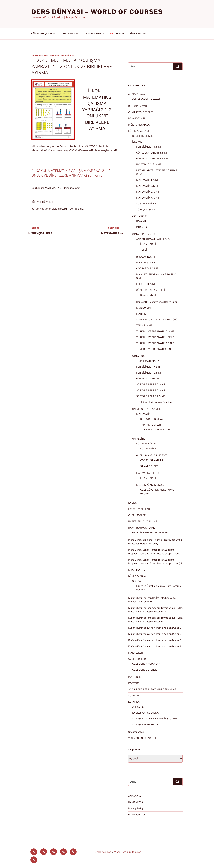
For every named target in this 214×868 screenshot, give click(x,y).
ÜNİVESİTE (139, 439)
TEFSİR (144, 250)
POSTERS (134, 683)
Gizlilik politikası (137, 815)
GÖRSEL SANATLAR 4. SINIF (152, 158)
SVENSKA (134, 702)
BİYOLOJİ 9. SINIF (146, 263)
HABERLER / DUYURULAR (143, 521)
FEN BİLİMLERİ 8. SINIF (149, 373)
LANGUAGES (95, 34)
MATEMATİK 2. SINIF (148, 186)
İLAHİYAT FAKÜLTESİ (148, 473)
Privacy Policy (136, 808)
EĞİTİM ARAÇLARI (43, 34)
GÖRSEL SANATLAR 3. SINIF (152, 153)
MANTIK (141, 314)
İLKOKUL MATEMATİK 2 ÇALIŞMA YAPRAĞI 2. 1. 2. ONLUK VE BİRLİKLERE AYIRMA (97, 110)
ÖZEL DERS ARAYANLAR (146, 664)
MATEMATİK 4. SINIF (148, 198)
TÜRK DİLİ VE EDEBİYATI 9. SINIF (155, 349)
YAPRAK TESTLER (151, 425)
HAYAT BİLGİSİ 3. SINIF (149, 164)
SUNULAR (134, 696)
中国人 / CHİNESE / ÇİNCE (142, 738)
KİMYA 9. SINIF (145, 308)
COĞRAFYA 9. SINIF (147, 268)
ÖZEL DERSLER (137, 659)
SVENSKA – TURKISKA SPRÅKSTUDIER (155, 719)
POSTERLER (135, 677)
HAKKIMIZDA (136, 802)
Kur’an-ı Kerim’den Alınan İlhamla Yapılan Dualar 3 (155, 640)
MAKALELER (136, 653)
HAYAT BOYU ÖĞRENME (142, 528)
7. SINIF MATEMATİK (148, 361)
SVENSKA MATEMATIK (145, 724)
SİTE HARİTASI (138, 34)
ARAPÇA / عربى (137, 94)
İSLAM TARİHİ (148, 244)
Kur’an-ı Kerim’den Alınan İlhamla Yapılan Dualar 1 (154, 628)
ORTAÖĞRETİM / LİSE (144, 234)
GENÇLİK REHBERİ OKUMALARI (150, 533)
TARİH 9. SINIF (144, 325)
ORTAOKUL (139, 356)
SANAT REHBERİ (150, 466)
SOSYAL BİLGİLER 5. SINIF (151, 384)
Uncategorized (136, 732)
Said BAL (137, 581)
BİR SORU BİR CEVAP (152, 419)
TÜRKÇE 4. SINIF (146, 209)
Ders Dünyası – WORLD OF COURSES (97, 12)
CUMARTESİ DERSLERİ (141, 112)
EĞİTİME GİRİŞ (148, 448)
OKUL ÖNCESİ (140, 216)
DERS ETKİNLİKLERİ (144, 136)
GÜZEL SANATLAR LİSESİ (151, 290)
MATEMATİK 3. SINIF (148, 192)
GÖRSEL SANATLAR (148, 379)
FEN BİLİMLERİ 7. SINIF (149, 367)
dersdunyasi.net (63, 56)
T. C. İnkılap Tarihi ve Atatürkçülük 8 (155, 402)
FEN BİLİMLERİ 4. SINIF (149, 147)
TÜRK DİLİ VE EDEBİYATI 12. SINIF (155, 343)
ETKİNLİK (142, 227)
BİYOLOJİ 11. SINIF (146, 257)
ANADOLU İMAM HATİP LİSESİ (153, 239)
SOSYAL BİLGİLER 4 (147, 203)
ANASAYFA (135, 796)
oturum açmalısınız (72, 209)
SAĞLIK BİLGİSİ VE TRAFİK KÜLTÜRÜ (157, 319)
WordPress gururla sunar (127, 852)
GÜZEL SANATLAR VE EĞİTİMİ (153, 455)
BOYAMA (141, 221)
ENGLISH (133, 503)
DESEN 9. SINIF (149, 295)
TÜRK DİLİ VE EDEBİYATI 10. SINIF (155, 331)
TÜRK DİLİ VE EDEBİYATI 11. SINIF (155, 337)
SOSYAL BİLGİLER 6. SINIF (151, 390)
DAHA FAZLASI (71, 34)
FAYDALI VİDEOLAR (139, 509)
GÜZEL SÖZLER (137, 515)
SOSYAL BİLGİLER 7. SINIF (151, 396)
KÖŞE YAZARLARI (138, 576)
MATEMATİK (143, 414)
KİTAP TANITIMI (137, 570)
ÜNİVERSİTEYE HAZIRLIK (147, 409)
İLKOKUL (137, 142)
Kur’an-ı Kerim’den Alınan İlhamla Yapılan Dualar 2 (155, 634)
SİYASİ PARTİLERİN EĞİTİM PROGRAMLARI (153, 689)
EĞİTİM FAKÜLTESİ (147, 443)
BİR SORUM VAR (138, 106)
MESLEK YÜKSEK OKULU (150, 485)
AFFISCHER (139, 707)
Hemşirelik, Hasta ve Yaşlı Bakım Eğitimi (158, 302)
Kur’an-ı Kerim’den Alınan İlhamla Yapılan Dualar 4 (155, 646)
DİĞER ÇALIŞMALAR (140, 125)
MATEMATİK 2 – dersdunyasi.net (63, 188)
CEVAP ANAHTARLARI (157, 430)
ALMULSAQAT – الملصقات (146, 99)
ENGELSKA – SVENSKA (145, 713)
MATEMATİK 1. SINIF (148, 180)
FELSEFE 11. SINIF (146, 284)
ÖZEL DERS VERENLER (145, 670)
